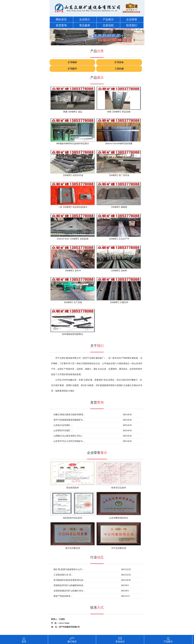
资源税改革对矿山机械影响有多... (69, 585)
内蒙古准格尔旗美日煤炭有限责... (69, 415)
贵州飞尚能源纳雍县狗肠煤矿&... (69, 420)
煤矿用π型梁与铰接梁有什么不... (69, 569)
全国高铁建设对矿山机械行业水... (69, 591)
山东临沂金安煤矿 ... (63, 425)
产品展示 (108, 19)
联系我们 (132, 25)
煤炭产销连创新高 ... (63, 596)
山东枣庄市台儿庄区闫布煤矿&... (69, 441)
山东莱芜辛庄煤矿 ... (63, 431)
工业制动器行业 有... (63, 575)
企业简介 (85, 19)
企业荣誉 (132, 19)
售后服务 (85, 25)
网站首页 (61, 19)
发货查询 (61, 25)
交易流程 (108, 25)
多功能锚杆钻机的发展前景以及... (69, 580)
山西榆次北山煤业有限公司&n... (68, 436)
